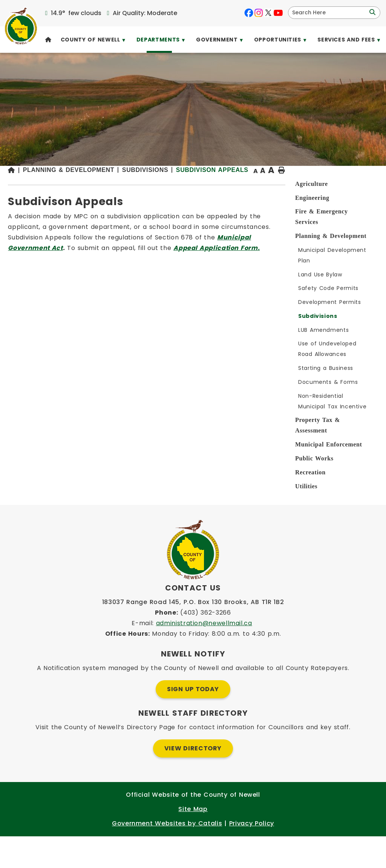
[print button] (360, 190)
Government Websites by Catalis (167, 855)
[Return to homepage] (123, 190)
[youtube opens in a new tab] (278, 13)
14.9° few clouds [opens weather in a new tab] (76, 13)
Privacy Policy (252, 855)
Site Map (193, 841)
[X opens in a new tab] (268, 13)
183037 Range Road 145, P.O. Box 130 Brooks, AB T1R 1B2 (193, 634)
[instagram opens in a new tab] (259, 13)
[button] (372, 12)
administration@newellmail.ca (204, 655)
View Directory (193, 780)
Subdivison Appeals (166, 195)
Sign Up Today (193, 721)
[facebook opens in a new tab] (249, 13)
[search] (329, 13)
